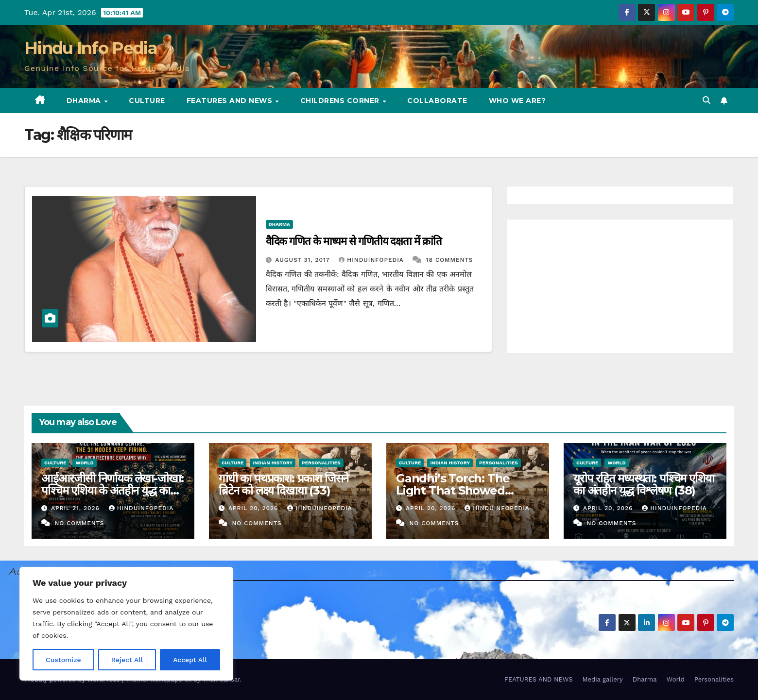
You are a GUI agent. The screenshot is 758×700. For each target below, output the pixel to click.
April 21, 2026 (77, 508)
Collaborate (437, 101)
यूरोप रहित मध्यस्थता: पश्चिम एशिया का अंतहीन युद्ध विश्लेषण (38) (644, 484)
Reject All (127, 660)
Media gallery (602, 679)
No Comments (79, 523)
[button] (706, 100)
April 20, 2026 (254, 508)
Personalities (321, 463)
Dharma (85, 101)
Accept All (190, 660)
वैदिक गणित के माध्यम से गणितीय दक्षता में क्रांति (354, 241)
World (84, 463)
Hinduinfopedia (372, 260)
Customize (63, 660)
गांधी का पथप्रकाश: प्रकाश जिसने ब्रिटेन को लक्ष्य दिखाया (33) (284, 484)
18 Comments (450, 260)
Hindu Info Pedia (91, 48)
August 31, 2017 (304, 260)
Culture (147, 101)
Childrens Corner (341, 101)
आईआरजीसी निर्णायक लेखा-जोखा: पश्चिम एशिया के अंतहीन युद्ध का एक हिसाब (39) (112, 490)
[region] (126, 624)
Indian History (273, 463)
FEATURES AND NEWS (231, 101)
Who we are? (517, 101)
